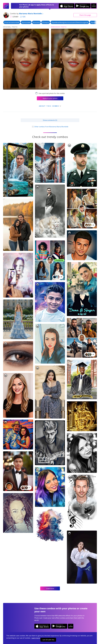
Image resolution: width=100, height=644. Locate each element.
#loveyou (46, 22)
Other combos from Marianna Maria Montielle (50, 127)
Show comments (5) (50, 120)
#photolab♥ (26, 22)
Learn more (36, 638)
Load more (50, 588)
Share (85, 15)
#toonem (36, 22)
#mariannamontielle (12, 22)
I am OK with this (48, 640)
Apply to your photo (50, 98)
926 (23, 17)
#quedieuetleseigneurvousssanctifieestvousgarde (70, 22)
